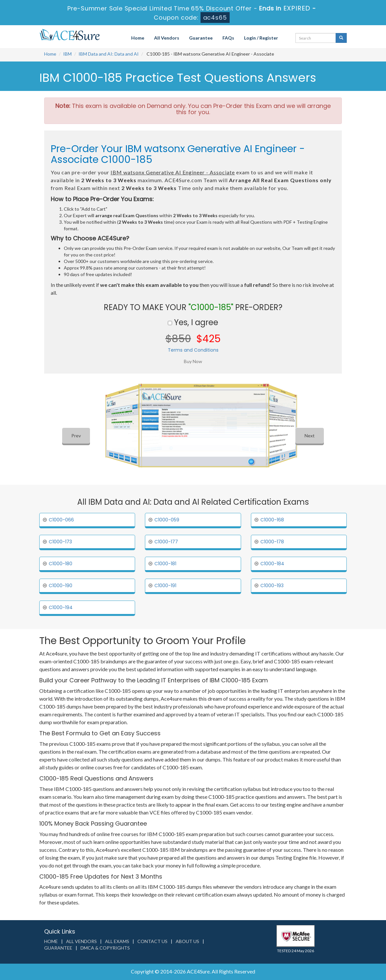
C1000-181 (165, 564)
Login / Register (261, 38)
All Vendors (167, 38)
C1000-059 (167, 520)
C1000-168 (272, 520)
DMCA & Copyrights (105, 948)
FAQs (228, 38)
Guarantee (201, 38)
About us (187, 941)
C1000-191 (165, 586)
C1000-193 (272, 586)
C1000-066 (61, 520)
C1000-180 (61, 564)
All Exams (117, 941)
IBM (67, 54)
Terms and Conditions (193, 350)
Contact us (152, 941)
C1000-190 (61, 586)
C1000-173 (60, 542)
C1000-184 (272, 564)
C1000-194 (61, 607)
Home (138, 38)
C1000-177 (166, 542)
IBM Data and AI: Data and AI (109, 54)
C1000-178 (272, 542)
